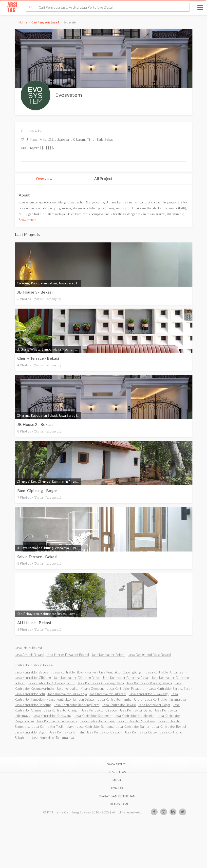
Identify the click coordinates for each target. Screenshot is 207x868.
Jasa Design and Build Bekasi (149, 655)
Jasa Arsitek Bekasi (29, 655)
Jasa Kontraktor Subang (97, 721)
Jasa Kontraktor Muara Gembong (81, 689)
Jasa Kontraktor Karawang (52, 716)
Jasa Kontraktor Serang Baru (170, 689)
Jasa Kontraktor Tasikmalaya (53, 727)
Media (117, 780)
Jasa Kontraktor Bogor (154, 705)
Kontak (117, 788)
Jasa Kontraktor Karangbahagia (149, 683)
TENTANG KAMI (117, 804)
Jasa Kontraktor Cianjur (61, 710)
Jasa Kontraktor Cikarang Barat (77, 678)
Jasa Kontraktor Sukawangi (149, 694)
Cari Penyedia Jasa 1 (45, 22)
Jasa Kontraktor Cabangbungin (121, 672)
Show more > (28, 220)
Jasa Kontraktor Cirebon (99, 710)
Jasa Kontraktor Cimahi (67, 732)
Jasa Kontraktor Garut (136, 710)
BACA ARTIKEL (117, 764)
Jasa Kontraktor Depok (141, 732)
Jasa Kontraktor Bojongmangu (74, 672)
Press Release (117, 772)
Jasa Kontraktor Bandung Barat (77, 705)
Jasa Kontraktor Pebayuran (127, 689)
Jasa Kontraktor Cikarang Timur (51, 683)
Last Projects (28, 234)
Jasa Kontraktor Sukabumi (136, 721)
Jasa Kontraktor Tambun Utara (120, 699)
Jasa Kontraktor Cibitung (33, 678)
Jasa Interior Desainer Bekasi (68, 655)
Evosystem (69, 95)
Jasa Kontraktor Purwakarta (57, 721)
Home (23, 22)
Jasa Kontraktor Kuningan (93, 716)
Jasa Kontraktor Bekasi (108, 655)
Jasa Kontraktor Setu (30, 694)
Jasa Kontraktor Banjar (133, 727)
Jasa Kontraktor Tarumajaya (166, 699)
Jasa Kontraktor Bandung (33, 705)
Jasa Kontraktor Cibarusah (166, 672)
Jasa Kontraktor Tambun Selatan (72, 699)
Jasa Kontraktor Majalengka (134, 716)
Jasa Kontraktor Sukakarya (67, 694)
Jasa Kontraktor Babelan (33, 672)
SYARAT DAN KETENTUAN (117, 796)
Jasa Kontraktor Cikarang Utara (101, 683)
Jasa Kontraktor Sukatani (108, 694)
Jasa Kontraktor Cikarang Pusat (126, 678)
